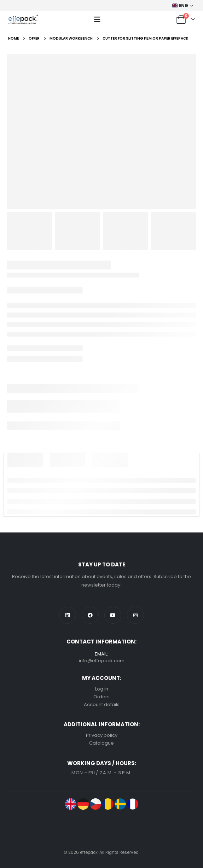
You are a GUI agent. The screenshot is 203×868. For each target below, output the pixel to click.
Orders (101, 697)
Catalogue (101, 743)
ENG (180, 5)
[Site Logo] (23, 19)
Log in (102, 689)
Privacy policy (102, 735)
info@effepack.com (102, 661)
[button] (97, 19)
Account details (102, 704)
